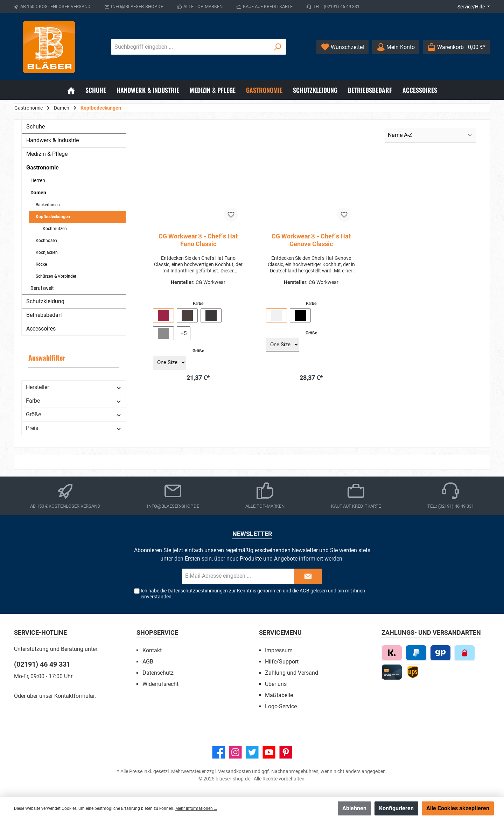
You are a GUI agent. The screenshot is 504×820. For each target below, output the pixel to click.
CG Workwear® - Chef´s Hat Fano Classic (198, 240)
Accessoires (41, 329)
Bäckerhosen (48, 205)
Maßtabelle (279, 695)
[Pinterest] (286, 752)
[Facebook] (219, 752)
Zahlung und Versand (292, 673)
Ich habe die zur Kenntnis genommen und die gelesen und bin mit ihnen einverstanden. (253, 594)
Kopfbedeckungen (53, 217)
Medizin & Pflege (47, 154)
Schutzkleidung (45, 301)
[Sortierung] (430, 135)
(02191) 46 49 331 (42, 664)
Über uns (276, 684)
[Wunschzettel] (342, 47)
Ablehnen (354, 808)
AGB (304, 591)
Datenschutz (158, 673)
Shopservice (157, 633)
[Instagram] (235, 752)
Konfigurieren (396, 808)
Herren (38, 180)
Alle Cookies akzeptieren (458, 808)
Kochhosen (46, 241)
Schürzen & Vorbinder (56, 276)
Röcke (41, 264)
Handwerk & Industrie (52, 140)
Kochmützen (55, 229)
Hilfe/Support (282, 662)
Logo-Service (281, 706)
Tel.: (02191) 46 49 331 (336, 6)
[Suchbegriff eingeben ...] (190, 47)
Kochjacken (47, 252)
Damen (38, 193)
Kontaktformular (74, 696)
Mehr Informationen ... (196, 808)
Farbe (74, 401)
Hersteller (74, 387)
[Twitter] (252, 752)
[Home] (71, 90)
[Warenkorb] (456, 47)
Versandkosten (234, 771)
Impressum (279, 650)
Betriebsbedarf (44, 315)
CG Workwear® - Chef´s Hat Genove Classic (311, 240)
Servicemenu (280, 633)
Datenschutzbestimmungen (198, 591)
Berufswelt (42, 288)
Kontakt (152, 650)
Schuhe (36, 127)
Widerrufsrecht (160, 684)
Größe (74, 414)
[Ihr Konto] (396, 47)
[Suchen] (278, 47)
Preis (74, 428)
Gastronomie (43, 168)
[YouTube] (269, 752)
